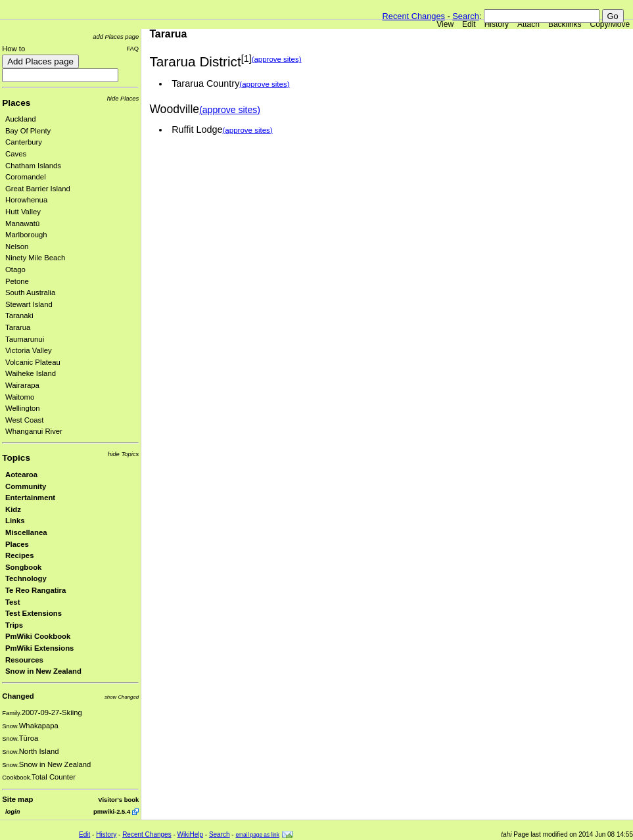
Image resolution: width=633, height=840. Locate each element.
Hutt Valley (23, 212)
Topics (16, 458)
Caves (16, 154)
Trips (14, 625)
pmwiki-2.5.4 (112, 811)
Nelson (17, 246)
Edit (469, 24)
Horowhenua (26, 200)
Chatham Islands (33, 166)
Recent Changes (414, 16)
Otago (15, 269)
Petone (17, 281)
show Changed (122, 697)
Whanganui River (34, 431)
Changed (18, 696)
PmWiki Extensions (39, 648)
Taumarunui (25, 339)
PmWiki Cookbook (38, 636)
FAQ (132, 48)
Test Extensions (34, 613)
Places (16, 103)
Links (15, 521)
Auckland (21, 119)
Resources (24, 660)
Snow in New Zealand (43, 671)
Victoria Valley (29, 350)
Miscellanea (26, 532)
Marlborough (26, 235)
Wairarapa (22, 385)
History (497, 24)
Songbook (23, 567)
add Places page (116, 36)
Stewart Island (29, 304)
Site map (17, 799)
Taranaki (19, 315)
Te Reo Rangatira (35, 590)
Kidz (13, 509)
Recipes (19, 555)
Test (12, 602)
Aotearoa (21, 475)
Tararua (18, 327)
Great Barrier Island (38, 189)
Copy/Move (610, 24)
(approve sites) (277, 59)
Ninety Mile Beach (35, 258)
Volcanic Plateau (33, 362)
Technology (26, 578)
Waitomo (20, 397)
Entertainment (30, 498)
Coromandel (26, 177)
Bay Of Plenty (28, 131)
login (12, 811)
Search (466, 16)
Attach (528, 24)
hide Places (123, 98)
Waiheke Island (31, 373)
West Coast (24, 420)
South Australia (30, 292)
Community (26, 486)
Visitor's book (118, 800)
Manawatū (22, 223)
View (445, 24)
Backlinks (565, 24)
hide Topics (123, 454)
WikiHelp (190, 834)
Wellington (23, 408)
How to (13, 49)
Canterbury (24, 142)
